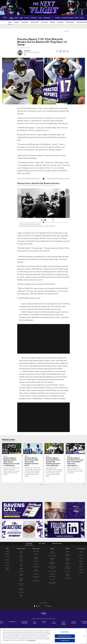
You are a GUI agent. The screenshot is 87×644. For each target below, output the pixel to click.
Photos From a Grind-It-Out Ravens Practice (38, 183)
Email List (81, 556)
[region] (43, 636)
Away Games (52, 574)
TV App (81, 558)
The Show (36, 564)
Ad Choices (54, 622)
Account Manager (52, 556)
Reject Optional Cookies (65, 636)
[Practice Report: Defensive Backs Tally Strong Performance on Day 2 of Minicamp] (12, 460)
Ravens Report (36, 567)
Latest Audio (36, 554)
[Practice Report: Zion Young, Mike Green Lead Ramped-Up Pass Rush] (33, 461)
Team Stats (7, 557)
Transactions (7, 554)
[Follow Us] (65, 529)
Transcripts (21, 592)
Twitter (81, 564)
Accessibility (12, 622)
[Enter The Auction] (22, 529)
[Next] (53, 220)
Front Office (7, 563)
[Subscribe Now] (22, 510)
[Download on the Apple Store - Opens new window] (37, 606)
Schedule (68, 551)
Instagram (81, 567)
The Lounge (36, 574)
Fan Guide (68, 571)
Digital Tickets (52, 577)
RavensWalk (68, 578)
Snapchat (81, 570)
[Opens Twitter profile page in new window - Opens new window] (25, 54)
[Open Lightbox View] (44, 209)
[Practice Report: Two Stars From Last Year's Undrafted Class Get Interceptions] (75, 459)
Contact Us (44, 622)
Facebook (81, 561)
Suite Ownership (52, 571)
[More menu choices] (52, 18)
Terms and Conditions (24, 622)
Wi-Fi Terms (35, 622)
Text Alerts (52, 579)
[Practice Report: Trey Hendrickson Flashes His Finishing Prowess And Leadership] (54, 461)
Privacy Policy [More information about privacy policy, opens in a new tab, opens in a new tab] (32, 640)
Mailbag (21, 568)
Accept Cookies (65, 640)
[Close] (84, 636)
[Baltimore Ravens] (43, 614)
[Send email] (64, 52)
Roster (7, 551)
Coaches (7, 560)
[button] (41, 484)
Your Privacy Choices (64, 623)
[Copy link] (67, 51)
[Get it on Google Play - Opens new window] (49, 607)
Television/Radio (36, 581)
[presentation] (84, 485)
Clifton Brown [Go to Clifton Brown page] (27, 51)
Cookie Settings (74, 622)
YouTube (81, 572)
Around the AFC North (21, 579)
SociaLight (21, 571)
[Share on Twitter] (61, 52)
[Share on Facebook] (57, 52)
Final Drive (36, 561)
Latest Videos (36, 551)
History (7, 565)
